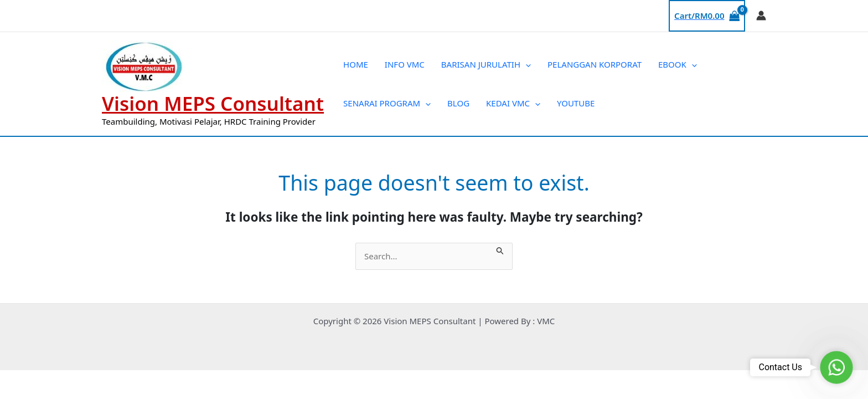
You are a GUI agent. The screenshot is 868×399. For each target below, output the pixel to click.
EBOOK (678, 64)
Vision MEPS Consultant (213, 103)
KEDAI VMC (513, 103)
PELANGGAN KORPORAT (595, 64)
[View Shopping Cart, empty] (707, 16)
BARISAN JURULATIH (486, 64)
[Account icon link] (761, 16)
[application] (526, 64)
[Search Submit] (500, 249)
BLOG (458, 103)
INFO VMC (405, 64)
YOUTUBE (576, 103)
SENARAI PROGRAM (387, 103)
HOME (356, 64)
